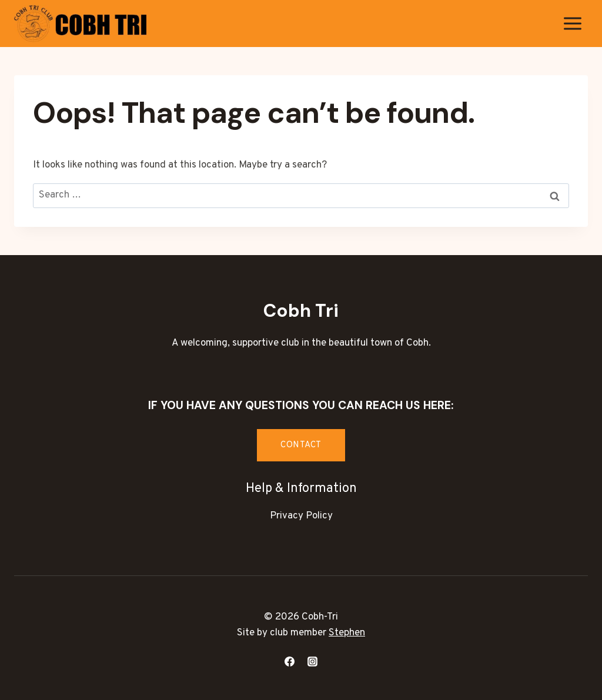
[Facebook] (289, 661)
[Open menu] (572, 23)
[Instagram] (313, 661)
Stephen (347, 633)
